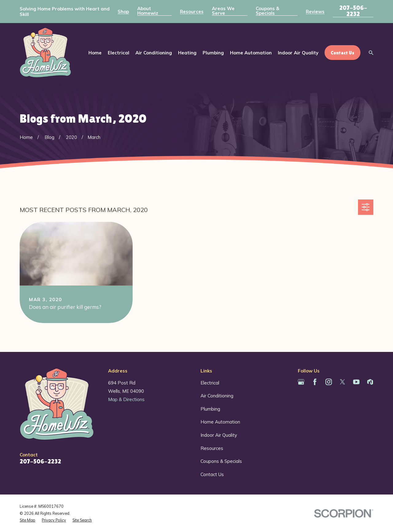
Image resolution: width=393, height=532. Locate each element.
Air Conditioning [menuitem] (154, 53)
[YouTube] (356, 382)
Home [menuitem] (95, 53)
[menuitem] (27, 520)
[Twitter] (342, 382)
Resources (192, 12)
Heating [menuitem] (187, 53)
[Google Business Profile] (301, 382)
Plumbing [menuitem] (213, 53)
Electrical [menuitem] (119, 53)
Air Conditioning (217, 396)
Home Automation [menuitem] (251, 53)
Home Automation (220, 422)
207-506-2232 (353, 11)
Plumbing (210, 409)
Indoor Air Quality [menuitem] (298, 53)
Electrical (210, 383)
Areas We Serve (223, 11)
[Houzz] (370, 382)
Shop (123, 12)
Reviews (315, 12)
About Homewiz (148, 11)
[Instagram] (329, 382)
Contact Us (212, 474)
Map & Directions (126, 399)
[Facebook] (315, 382)
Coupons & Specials (268, 11)
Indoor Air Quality (219, 435)
